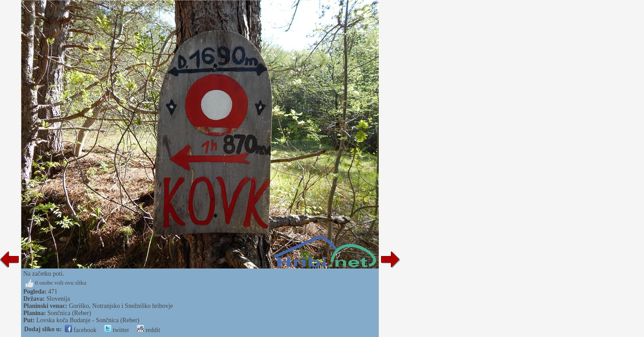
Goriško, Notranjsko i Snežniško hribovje (121, 306)
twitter (117, 330)
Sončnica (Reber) (69, 313)
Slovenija (58, 299)
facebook (81, 330)
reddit (148, 330)
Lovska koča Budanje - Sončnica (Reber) (88, 320)
